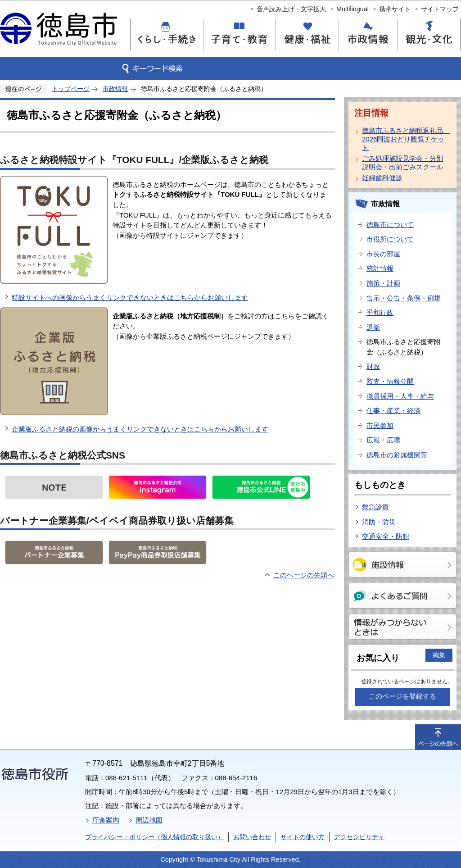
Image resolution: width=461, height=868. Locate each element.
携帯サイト (395, 9)
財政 (373, 366)
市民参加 (380, 425)
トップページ (71, 89)
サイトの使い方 (303, 837)
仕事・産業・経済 (393, 411)
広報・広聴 (383, 440)
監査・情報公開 (390, 381)
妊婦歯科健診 (382, 178)
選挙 (373, 327)
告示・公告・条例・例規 (404, 298)
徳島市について (390, 225)
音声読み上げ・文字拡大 (291, 9)
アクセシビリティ (359, 837)
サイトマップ (440, 9)
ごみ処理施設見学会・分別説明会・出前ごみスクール (402, 163)
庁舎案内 (106, 820)
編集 (439, 655)
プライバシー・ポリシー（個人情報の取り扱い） (154, 837)
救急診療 (375, 507)
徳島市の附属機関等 (397, 455)
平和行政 (380, 312)
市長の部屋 (383, 254)
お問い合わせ (252, 837)
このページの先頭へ (304, 575)
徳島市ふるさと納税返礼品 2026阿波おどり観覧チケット (404, 139)
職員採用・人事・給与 (400, 396)
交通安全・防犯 (386, 536)
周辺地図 (149, 820)
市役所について (390, 239)
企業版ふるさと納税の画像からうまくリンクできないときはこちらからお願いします (140, 429)
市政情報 (115, 89)
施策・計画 (383, 283)
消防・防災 (379, 522)
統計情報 (380, 268)
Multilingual (353, 9)
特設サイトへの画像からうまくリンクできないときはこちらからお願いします (130, 298)
